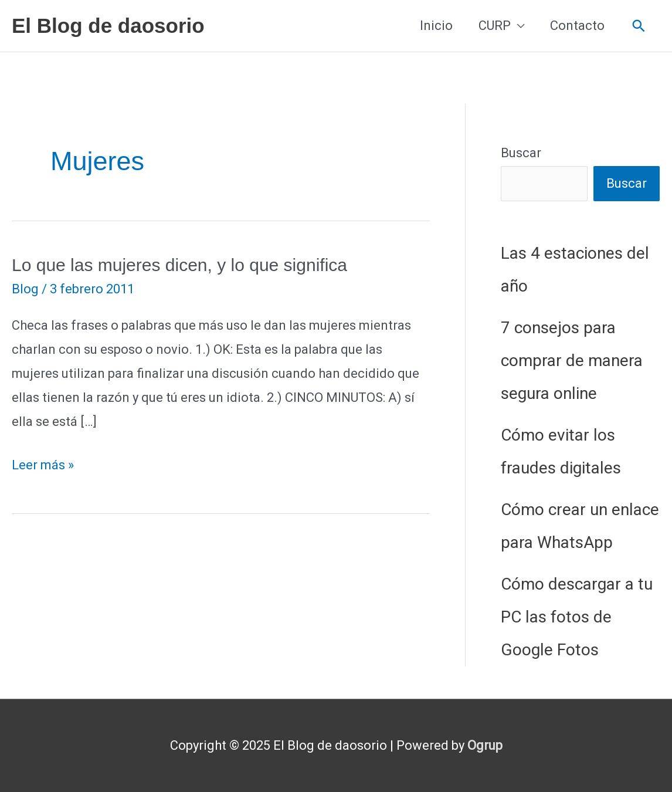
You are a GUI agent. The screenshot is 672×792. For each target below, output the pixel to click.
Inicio (436, 26)
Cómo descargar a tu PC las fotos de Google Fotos (577, 617)
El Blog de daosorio (108, 26)
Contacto (577, 26)
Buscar (521, 153)
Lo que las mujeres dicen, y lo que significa (179, 265)
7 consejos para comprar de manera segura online (572, 361)
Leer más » (43, 466)
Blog (25, 289)
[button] (639, 26)
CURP (495, 26)
